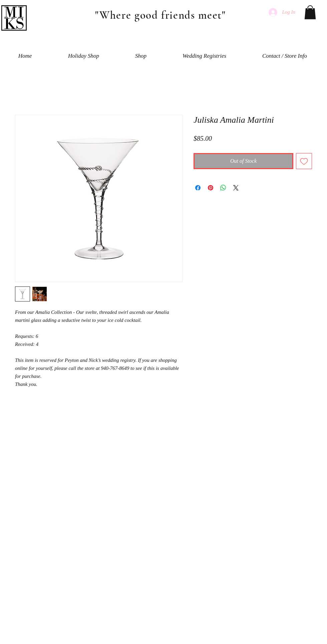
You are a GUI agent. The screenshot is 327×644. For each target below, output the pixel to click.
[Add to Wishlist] (304, 161)
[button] (310, 12)
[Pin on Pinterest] (211, 188)
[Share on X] (236, 188)
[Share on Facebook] (198, 188)
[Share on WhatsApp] (223, 188)
